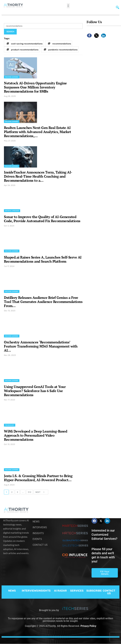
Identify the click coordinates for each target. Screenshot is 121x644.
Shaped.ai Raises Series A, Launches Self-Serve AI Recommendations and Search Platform (43, 259)
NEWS (12, 591)
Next (41, 492)
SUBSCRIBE (94, 591)
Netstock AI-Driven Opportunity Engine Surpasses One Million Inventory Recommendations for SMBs (35, 87)
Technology (10, 425)
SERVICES (77, 591)
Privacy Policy (88, 626)
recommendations (59, 43)
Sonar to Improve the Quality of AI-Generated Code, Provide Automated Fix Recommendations (42, 219)
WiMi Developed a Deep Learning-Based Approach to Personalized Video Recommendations (36, 435)
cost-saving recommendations (24, 43)
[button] (68, 6)
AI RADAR (60, 591)
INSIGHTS (44, 591)
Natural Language (12, 211)
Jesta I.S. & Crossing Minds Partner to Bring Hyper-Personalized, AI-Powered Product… (38, 478)
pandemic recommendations (60, 49)
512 (30, 492)
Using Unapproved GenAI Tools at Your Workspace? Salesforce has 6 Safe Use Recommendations (35, 391)
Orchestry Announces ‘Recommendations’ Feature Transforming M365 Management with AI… (41, 346)
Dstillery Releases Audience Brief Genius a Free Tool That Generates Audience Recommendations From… (43, 302)
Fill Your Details (105, 573)
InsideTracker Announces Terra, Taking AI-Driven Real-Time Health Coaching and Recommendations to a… (38, 176)
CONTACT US (109, 592)
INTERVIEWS (30, 591)
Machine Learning (12, 77)
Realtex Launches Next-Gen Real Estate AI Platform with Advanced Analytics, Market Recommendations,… (37, 132)
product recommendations (22, 49)
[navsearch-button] (117, 7)
